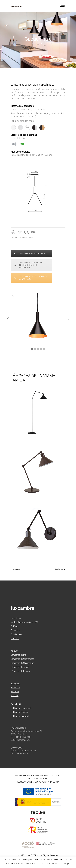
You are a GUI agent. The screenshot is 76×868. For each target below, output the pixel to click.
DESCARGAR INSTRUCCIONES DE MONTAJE (30, 278)
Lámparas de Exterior (21, 671)
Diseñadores (16, 634)
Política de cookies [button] (50, 864)
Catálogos (15, 626)
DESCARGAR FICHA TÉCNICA (30, 254)
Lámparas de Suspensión (22, 663)
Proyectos (16, 630)
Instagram (15, 683)
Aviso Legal (16, 704)
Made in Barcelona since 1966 (25, 622)
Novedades (16, 618)
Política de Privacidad (21, 708)
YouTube (15, 696)
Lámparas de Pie (18, 655)
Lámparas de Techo (20, 667)
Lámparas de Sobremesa (22, 659)
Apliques (15, 651)
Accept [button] (66, 864)
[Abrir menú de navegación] (63, 6)
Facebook (15, 687)
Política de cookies (19, 712)
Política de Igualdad (20, 716)
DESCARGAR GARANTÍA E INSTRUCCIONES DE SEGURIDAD (28, 265)
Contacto (15, 639)
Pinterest (15, 692)
